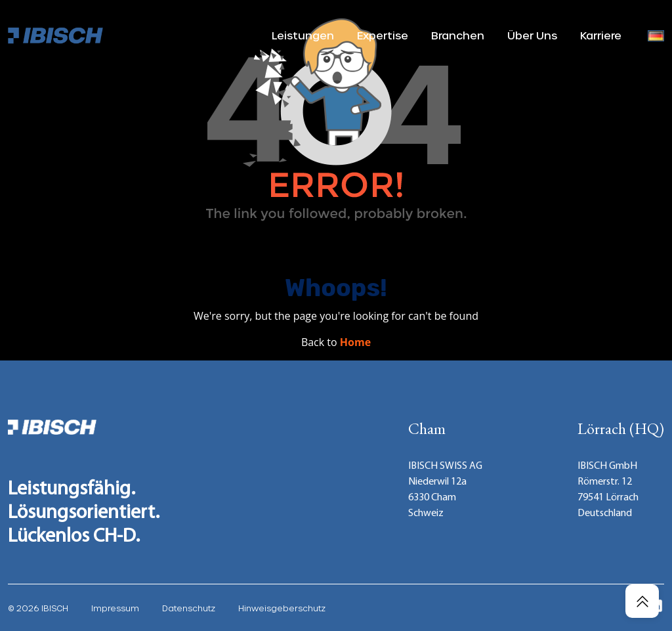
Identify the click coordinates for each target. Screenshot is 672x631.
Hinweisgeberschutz (282, 608)
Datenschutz (189, 608)
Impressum (115, 608)
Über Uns (532, 35)
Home (355, 342)
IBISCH (55, 608)
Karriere (601, 35)
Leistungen (303, 35)
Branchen (458, 35)
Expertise (383, 35)
